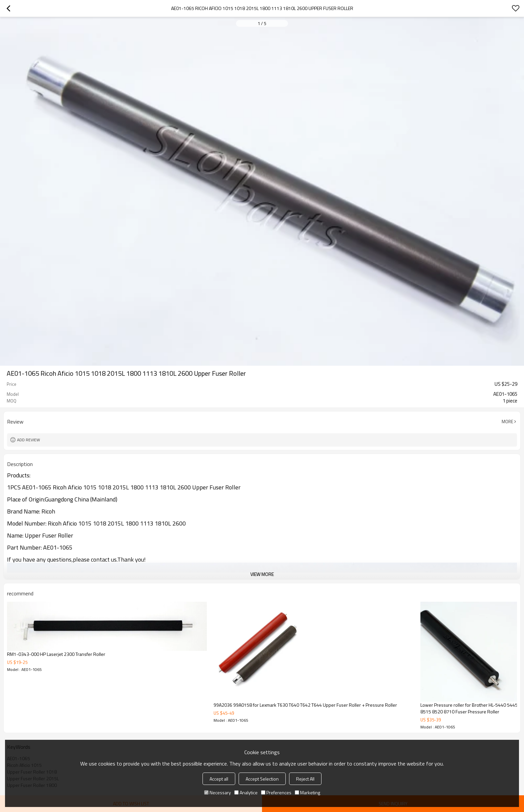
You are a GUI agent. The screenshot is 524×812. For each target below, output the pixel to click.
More (507, 422)
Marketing (307, 792)
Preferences (276, 792)
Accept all (219, 779)
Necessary (218, 792)
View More (262, 574)
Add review (29, 440)
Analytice (246, 792)
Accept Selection (262, 779)
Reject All (305, 779)
